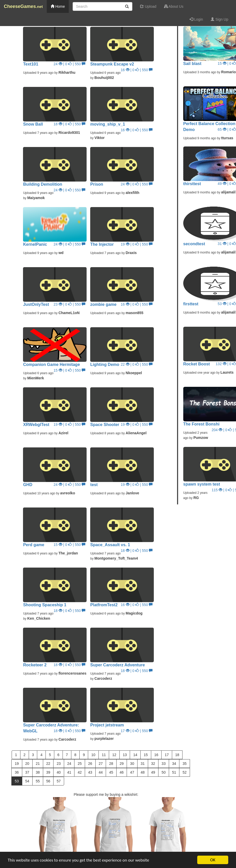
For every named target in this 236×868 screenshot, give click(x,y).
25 (80, 764)
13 (125, 755)
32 (153, 764)
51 (174, 772)
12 (114, 755)
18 (177, 755)
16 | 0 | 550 (137, 70)
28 (111, 764)
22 (48, 764)
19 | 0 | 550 (137, 244)
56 (48, 781)
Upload (148, 6)
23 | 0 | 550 (69, 304)
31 (143, 764)
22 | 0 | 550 (137, 364)
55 (38, 781)
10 (93, 755)
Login (196, 19)
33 (164, 764)
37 (27, 772)
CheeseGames (23, 6)
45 (111, 772)
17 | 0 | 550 (137, 731)
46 (122, 772)
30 (132, 764)
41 (69, 772)
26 (90, 764)
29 (122, 764)
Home (58, 6)
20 (27, 764)
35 (185, 764)
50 (164, 772)
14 (135, 755)
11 (104, 755)
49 (153, 772)
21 (38, 764)
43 (90, 772)
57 (59, 781)
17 (167, 755)
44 (101, 772)
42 (80, 772)
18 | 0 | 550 (69, 124)
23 (59, 764)
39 (48, 772)
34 (174, 764)
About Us (174, 6)
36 (17, 772)
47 (132, 772)
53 (17, 781)
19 (17, 764)
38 (38, 772)
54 (27, 781)
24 (69, 764)
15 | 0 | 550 (69, 370)
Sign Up (219, 19)
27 (101, 764)
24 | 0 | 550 (69, 64)
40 (59, 772)
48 (143, 772)
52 (185, 772)
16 (156, 755)
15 (146, 755)
